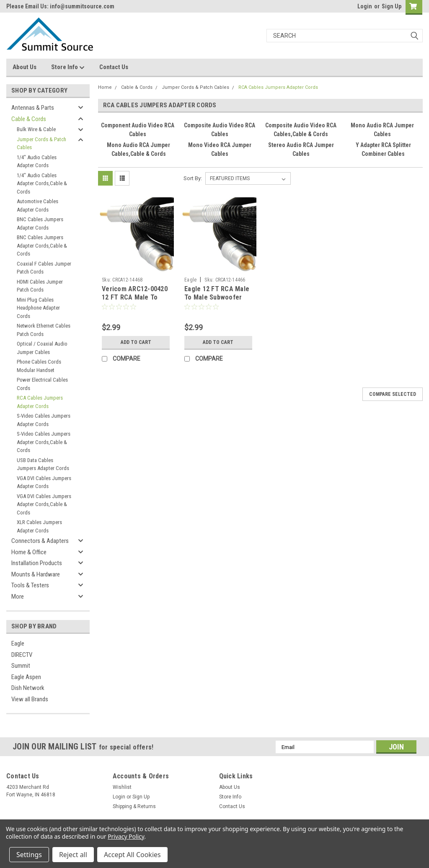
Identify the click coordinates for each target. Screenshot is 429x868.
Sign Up (392, 6)
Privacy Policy (126, 836)
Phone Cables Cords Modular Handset (39, 366)
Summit (21, 666)
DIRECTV (22, 655)
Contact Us (114, 67)
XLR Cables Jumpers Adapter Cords (39, 526)
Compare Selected (393, 394)
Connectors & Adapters (40, 541)
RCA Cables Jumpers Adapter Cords (40, 402)
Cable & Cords (29, 119)
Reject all (73, 855)
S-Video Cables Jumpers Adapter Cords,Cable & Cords (44, 442)
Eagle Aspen (26, 677)
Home (105, 87)
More (18, 597)
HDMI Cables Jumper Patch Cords (40, 286)
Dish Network (28, 688)
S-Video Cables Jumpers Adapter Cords (44, 420)
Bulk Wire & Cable (36, 129)
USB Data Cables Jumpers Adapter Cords (43, 464)
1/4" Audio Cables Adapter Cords (37, 161)
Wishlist (122, 787)
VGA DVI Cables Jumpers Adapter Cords (44, 482)
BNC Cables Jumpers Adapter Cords (40, 223)
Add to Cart (136, 342)
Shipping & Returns (134, 806)
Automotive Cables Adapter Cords (37, 205)
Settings (29, 855)
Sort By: (193, 178)
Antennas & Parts (33, 108)
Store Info (68, 67)
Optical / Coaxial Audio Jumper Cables (42, 348)
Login (365, 6)
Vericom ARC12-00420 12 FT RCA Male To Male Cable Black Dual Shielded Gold (135, 301)
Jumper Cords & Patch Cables (41, 143)
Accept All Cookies (132, 855)
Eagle (18, 643)
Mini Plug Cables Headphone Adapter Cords (38, 308)
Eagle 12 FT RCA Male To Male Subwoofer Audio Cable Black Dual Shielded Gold (218, 301)
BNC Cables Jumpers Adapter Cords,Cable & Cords (42, 245)
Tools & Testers (30, 585)
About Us (25, 67)
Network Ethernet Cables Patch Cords (44, 330)
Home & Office (29, 552)
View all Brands (30, 699)
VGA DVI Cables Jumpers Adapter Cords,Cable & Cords (44, 504)
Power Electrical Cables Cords (42, 384)
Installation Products (37, 563)
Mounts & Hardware (36, 574)
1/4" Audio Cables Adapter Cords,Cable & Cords (42, 183)
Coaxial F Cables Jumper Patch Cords (44, 268)
